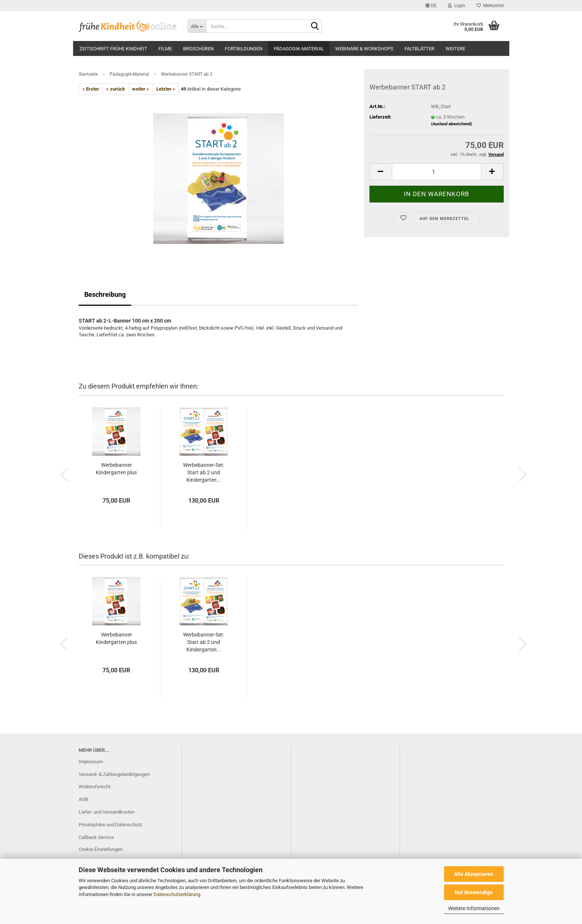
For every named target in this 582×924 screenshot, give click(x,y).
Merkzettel (490, 6)
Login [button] (457, 6)
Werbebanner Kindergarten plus (116, 469)
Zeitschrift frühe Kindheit (113, 49)
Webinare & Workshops (364, 49)
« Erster (91, 89)
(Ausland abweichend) (452, 124)
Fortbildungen (244, 49)
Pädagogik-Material (299, 49)
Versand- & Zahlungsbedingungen (114, 774)
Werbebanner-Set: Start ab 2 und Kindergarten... (204, 472)
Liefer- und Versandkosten (107, 812)
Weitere (455, 49)
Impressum (91, 762)
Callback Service (96, 837)
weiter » (141, 89)
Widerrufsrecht (95, 787)
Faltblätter (419, 49)
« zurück (116, 89)
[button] (431, 6)
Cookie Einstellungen (101, 849)
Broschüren (198, 49)
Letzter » (166, 89)
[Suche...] (197, 26)
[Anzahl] (437, 172)
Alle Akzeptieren (474, 874)
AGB (83, 799)
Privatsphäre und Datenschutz (110, 825)
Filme (165, 49)
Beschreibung (105, 294)
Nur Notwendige (474, 892)
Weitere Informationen (474, 908)
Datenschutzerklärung (177, 894)
